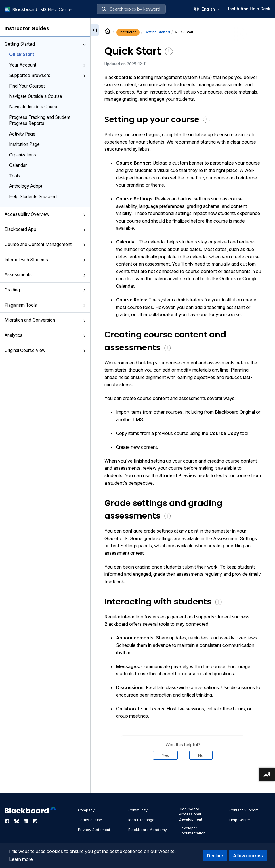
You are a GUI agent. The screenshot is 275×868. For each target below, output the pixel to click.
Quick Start (22, 54)
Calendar (18, 165)
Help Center (240, 820)
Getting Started (45, 44)
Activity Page (22, 134)
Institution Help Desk (249, 9)
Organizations (23, 155)
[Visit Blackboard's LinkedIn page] (26, 821)
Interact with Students (45, 260)
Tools (15, 176)
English (211, 9)
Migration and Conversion (45, 320)
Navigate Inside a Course (34, 107)
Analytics (45, 335)
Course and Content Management (45, 244)
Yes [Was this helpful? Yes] (165, 755)
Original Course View (45, 350)
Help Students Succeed (33, 197)
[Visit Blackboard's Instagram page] (35, 821)
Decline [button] (215, 856)
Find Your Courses (27, 86)
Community (138, 810)
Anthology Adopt (26, 186)
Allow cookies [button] (248, 856)
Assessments (45, 275)
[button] (84, 45)
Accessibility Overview (45, 214)
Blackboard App (45, 229)
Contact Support (244, 810)
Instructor (128, 32)
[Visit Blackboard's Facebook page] (8, 821)
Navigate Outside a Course (36, 96)
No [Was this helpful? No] (201, 755)
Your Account (47, 65)
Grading (45, 290)
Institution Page (24, 144)
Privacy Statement (94, 830)
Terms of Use (90, 820)
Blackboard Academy (148, 830)
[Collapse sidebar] (95, 30)
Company (86, 810)
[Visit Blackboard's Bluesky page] (17, 821)
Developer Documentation (192, 831)
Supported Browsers (47, 75)
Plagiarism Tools (45, 305)
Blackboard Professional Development (191, 814)
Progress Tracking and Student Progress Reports (40, 120)
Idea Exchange (141, 820)
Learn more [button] (21, 859)
